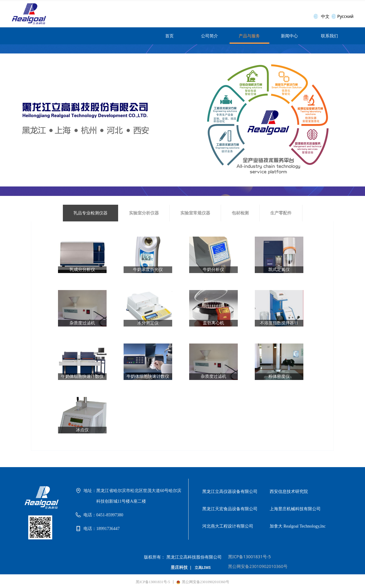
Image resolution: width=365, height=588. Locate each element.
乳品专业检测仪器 (90, 213)
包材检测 (240, 213)
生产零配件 (281, 213)
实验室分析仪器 (144, 213)
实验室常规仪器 (195, 213)
